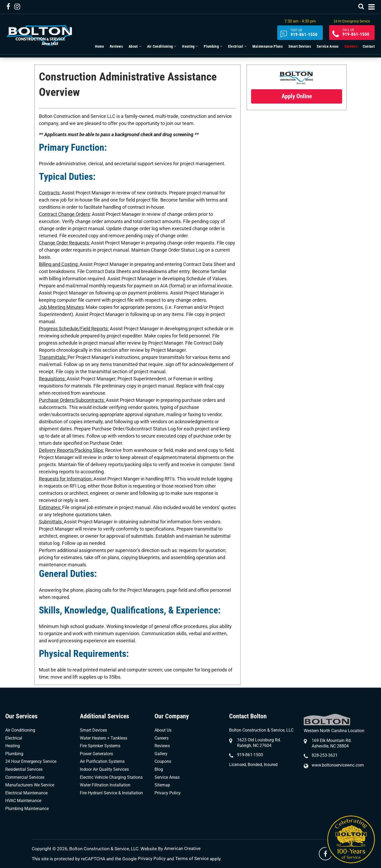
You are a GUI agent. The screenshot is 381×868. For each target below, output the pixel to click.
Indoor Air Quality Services (104, 769)
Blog (159, 769)
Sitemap (162, 785)
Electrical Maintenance (26, 793)
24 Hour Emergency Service (31, 761)
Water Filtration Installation (105, 785)
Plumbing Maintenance (27, 809)
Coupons (163, 761)
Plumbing (14, 754)
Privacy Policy (168, 793)
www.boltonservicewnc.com (338, 765)
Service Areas (167, 777)
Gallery (161, 754)
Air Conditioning (20, 730)
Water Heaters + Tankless (104, 738)
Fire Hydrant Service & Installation (111, 793)
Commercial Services (25, 777)
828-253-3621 (325, 755)
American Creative (182, 849)
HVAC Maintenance (23, 801)
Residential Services (24, 769)
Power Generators (96, 754)
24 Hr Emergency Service (350, 21)
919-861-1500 (354, 33)
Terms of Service (192, 859)
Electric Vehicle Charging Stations (111, 777)
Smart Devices (93, 730)
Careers (162, 738)
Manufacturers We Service (30, 785)
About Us (163, 730)
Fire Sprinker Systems (100, 746)
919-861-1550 (299, 33)
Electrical (14, 738)
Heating (13, 746)
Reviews (162, 746)
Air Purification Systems (102, 761)
